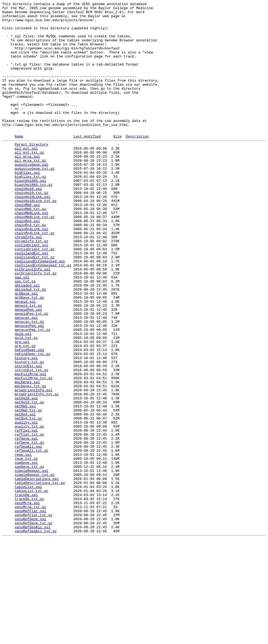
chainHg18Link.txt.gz (36, 239)
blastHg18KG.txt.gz (34, 220)
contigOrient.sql (32, 292)
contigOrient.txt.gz (35, 297)
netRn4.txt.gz (28, 500)
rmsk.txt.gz (26, 549)
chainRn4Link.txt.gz (35, 278)
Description (137, 163)
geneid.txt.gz (28, 365)
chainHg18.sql (28, 225)
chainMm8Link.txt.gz (35, 259)
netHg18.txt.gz (29, 481)
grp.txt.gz (25, 413)
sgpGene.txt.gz (29, 558)
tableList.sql (28, 583)
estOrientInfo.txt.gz (36, 326)
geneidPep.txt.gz (32, 375)
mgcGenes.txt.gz (30, 462)
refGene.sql (26, 524)
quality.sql (26, 505)
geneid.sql (25, 360)
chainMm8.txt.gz (30, 249)
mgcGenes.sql (27, 457)
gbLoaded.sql (27, 341)
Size (117, 163)
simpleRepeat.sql (32, 563)
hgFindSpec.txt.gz (33, 423)
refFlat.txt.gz (29, 520)
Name (19, 163)
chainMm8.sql (27, 244)
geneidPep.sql (28, 370)
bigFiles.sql (27, 205)
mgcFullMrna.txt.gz (34, 452)
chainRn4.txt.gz (30, 268)
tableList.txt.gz (32, 587)
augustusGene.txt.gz (35, 201)
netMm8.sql (25, 486)
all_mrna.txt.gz (30, 191)
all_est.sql (26, 176)
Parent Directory (32, 172)
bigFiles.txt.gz (30, 210)
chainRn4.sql (27, 263)
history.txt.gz (29, 433)
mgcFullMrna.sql (30, 447)
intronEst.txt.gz (32, 442)
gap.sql (22, 331)
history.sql (26, 428)
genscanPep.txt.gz (33, 394)
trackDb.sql (26, 592)
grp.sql (22, 408)
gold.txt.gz (26, 404)
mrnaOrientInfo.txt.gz (37, 471)
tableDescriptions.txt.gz (40, 578)
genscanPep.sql (29, 389)
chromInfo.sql (28, 283)
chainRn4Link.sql (32, 273)
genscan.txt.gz (29, 384)
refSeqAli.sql (28, 534)
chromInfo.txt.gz (32, 288)
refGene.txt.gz (29, 529)
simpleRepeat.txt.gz (35, 568)
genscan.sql (26, 379)
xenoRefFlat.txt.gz (34, 616)
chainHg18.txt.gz (32, 230)
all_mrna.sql (27, 186)
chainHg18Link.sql (33, 234)
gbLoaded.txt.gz (30, 346)
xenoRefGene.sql (30, 621)
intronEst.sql (28, 437)
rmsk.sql (23, 544)
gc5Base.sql (26, 350)
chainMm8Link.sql (32, 254)
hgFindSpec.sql (29, 418)
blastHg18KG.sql (30, 215)
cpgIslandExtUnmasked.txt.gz (43, 317)
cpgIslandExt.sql (32, 302)
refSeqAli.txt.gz (32, 539)
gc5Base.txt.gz (29, 355)
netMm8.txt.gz (28, 491)
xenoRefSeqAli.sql (33, 631)
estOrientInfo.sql (33, 321)
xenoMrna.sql (27, 602)
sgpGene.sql (26, 553)
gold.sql (23, 399)
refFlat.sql (26, 515)
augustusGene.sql (32, 196)
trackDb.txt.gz (29, 597)
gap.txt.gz (25, 336)
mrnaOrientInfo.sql (34, 466)
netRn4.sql (25, 495)
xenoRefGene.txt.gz (34, 626)
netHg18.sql (26, 476)
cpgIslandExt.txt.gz (35, 307)
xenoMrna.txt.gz (30, 607)
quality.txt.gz (29, 510)
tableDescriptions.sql (37, 573)
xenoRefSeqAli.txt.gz (36, 636)
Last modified (87, 163)
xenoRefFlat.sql (30, 612)
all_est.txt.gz (29, 181)
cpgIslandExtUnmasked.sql (40, 312)
